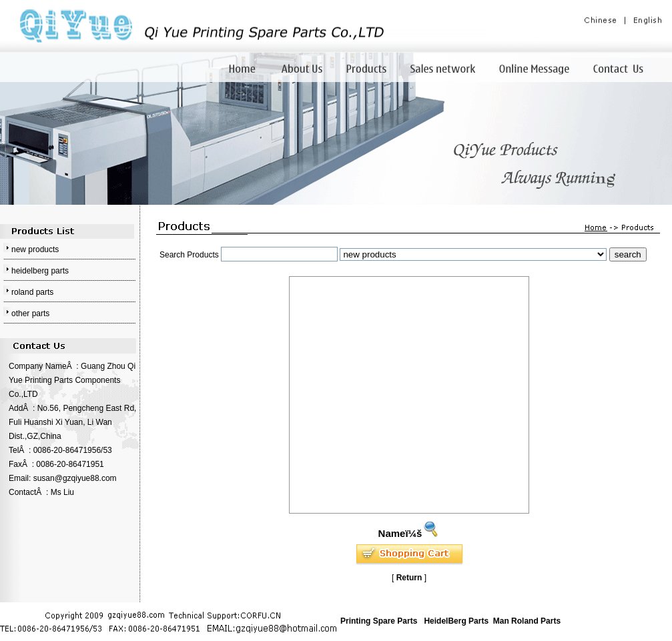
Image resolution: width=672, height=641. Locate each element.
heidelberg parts (40, 271)
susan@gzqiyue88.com (75, 478)
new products (35, 249)
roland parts (32, 292)
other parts (30, 313)
